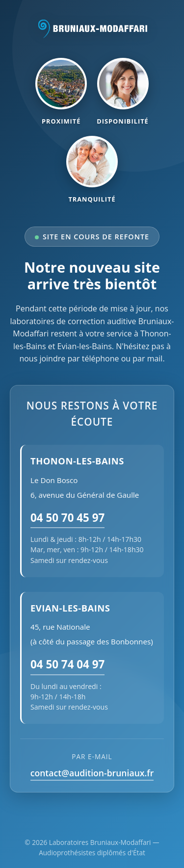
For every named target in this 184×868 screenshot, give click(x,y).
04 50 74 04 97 (67, 664)
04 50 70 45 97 (67, 518)
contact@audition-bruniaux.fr (92, 773)
